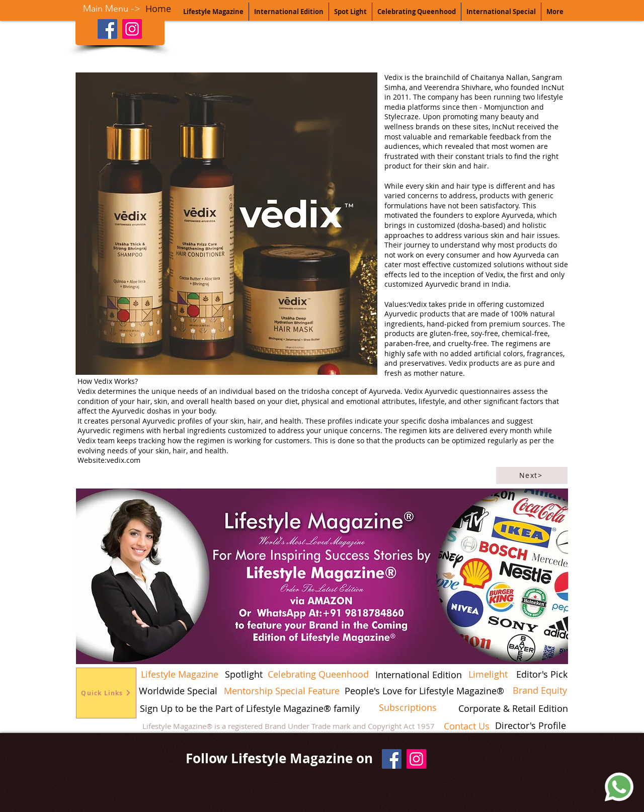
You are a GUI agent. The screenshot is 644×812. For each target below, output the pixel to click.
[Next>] (532, 475)
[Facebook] (107, 29)
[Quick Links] (106, 693)
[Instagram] (132, 29)
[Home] (158, 9)
